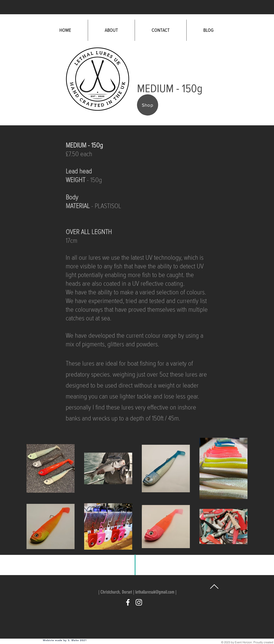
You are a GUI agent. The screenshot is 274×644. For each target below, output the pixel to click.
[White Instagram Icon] (139, 602)
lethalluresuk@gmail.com (155, 592)
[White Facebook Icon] (128, 602)
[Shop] (148, 105)
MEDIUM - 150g (84, 145)
